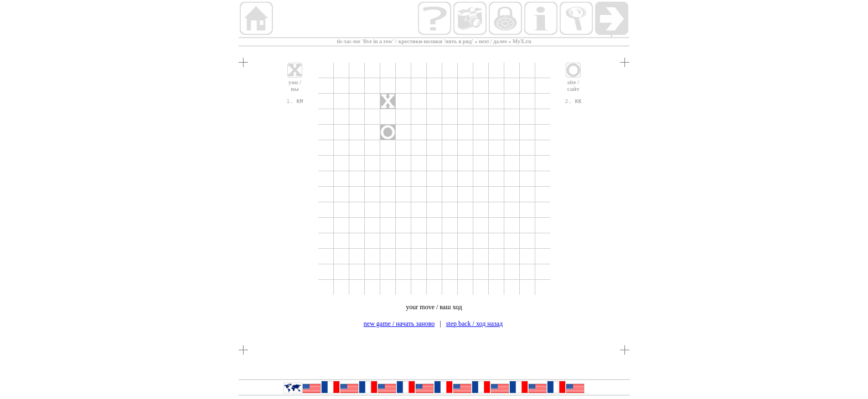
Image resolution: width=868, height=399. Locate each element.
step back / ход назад (475, 324)
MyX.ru (522, 41)
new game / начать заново (399, 324)
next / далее (493, 41)
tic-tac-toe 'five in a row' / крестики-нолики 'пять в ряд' (405, 41)
